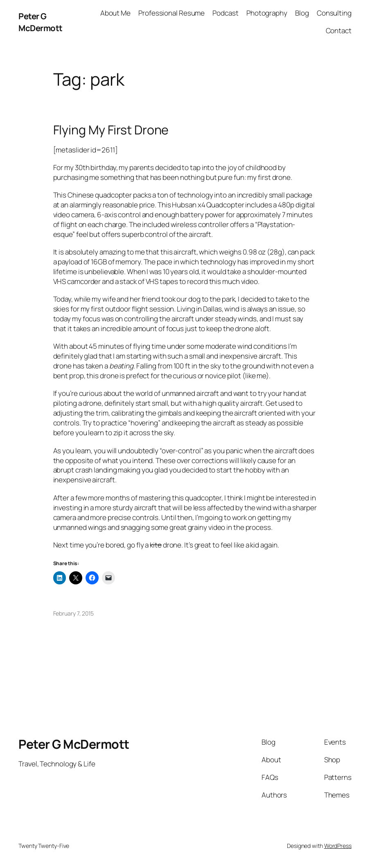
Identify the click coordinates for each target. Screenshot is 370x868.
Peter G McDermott (41, 22)
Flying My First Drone (111, 130)
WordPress (338, 846)
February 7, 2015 (73, 613)
